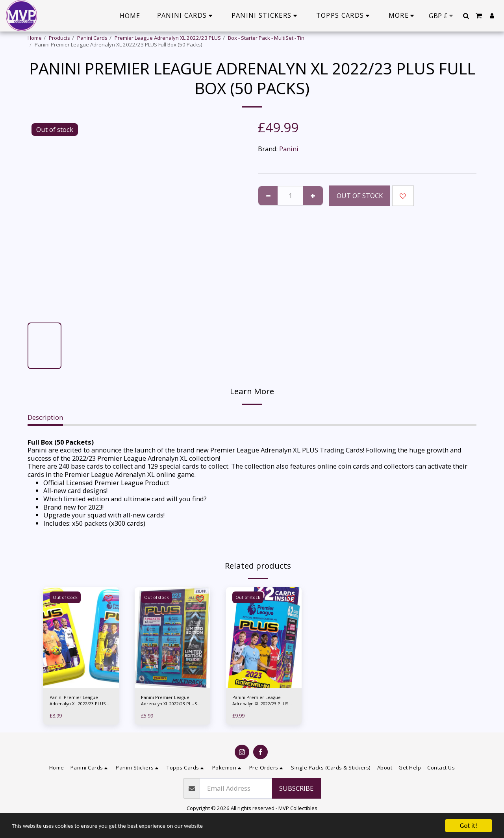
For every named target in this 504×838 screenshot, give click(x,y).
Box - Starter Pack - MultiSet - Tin (266, 38)
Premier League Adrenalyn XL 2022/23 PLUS (168, 38)
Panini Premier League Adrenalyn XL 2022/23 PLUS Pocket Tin (77, 702)
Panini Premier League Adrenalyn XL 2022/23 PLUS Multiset (259, 702)
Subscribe (296, 791)
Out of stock (360, 196)
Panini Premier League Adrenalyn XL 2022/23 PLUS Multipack (168, 702)
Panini (289, 149)
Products (59, 38)
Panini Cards (92, 38)
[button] (466, 16)
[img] (81, 638)
